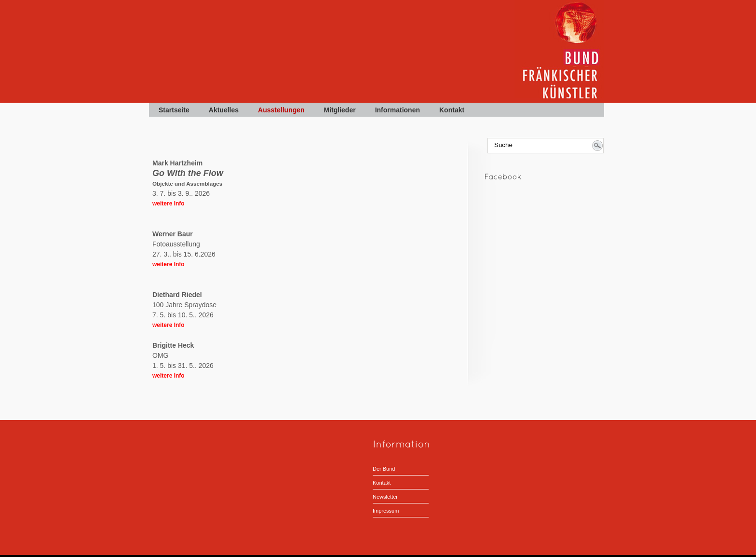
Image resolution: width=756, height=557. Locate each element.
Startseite (174, 110)
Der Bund (384, 469)
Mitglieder (340, 110)
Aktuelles (224, 110)
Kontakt (452, 110)
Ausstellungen (281, 110)
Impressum (386, 511)
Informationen (398, 110)
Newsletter (385, 497)
